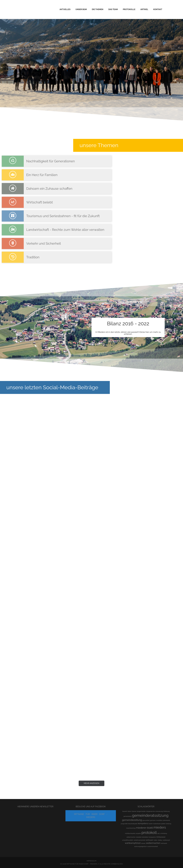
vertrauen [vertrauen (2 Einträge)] (149, 840)
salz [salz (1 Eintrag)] (159, 833)
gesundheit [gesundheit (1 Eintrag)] (146, 820)
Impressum (91, 861)
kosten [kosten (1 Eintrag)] (151, 824)
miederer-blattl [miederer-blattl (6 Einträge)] (144, 828)
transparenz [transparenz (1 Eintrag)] (152, 837)
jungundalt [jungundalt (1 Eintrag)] (124, 824)
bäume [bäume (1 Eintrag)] (134, 811)
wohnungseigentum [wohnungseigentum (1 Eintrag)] (140, 846)
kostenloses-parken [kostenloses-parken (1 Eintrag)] (159, 824)
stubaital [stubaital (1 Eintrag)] (139, 837)
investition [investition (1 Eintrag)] (159, 820)
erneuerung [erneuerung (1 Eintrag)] (159, 811)
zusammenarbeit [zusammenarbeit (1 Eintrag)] (153, 846)
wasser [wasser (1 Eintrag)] (143, 843)
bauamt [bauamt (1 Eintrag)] (125, 811)
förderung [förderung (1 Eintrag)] (167, 811)
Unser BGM (81, 9)
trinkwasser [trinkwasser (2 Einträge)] (161, 837)
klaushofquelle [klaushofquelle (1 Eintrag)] (133, 824)
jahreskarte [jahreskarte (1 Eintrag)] (166, 820)
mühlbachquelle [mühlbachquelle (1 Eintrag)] (130, 833)
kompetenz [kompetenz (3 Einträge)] (143, 823)
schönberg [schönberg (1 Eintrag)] (164, 833)
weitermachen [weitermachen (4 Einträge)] (153, 843)
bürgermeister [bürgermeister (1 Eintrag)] (141, 811)
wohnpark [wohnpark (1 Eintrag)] (164, 843)
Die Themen (98, 9)
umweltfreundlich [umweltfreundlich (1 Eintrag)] (128, 840)
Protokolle (129, 9)
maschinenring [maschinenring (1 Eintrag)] (131, 828)
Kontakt (158, 9)
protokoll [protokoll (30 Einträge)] (149, 833)
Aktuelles (65, 9)
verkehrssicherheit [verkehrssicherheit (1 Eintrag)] (139, 840)
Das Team (113, 9)
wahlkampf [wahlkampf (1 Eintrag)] (166, 840)
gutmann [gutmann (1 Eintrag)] (153, 820)
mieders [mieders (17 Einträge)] (160, 827)
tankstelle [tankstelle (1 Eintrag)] (145, 837)
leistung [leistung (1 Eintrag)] (169, 824)
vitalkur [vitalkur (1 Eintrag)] (160, 840)
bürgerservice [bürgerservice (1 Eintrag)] (151, 811)
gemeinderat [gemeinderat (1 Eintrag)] (128, 816)
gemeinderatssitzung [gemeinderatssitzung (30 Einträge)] (150, 815)
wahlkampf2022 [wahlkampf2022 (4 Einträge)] (133, 843)
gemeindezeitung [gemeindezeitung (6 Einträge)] (132, 820)
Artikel (144, 9)
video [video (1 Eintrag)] (155, 840)
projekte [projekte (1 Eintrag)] (138, 833)
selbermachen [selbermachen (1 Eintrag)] (131, 837)
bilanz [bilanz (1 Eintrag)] (130, 811)
